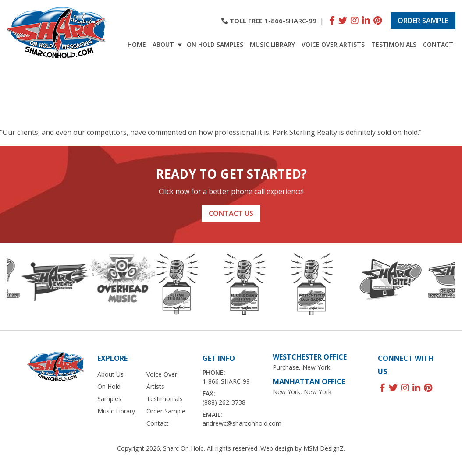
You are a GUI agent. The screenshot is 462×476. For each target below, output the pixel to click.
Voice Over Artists (333, 44)
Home (137, 44)
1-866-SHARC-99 (290, 21)
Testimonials (394, 44)
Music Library (272, 44)
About (167, 44)
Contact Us (231, 213)
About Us (110, 374)
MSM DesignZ (323, 448)
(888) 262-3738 (224, 402)
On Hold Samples (215, 44)
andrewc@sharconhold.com (242, 423)
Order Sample (423, 21)
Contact (438, 44)
